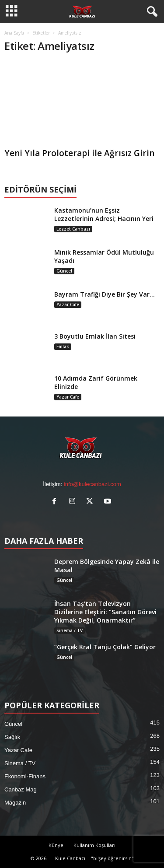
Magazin (15, 803)
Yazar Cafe (68, 304)
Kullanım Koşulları (94, 845)
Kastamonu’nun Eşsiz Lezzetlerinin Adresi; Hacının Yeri (104, 214)
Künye (56, 845)
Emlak (63, 346)
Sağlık (12, 737)
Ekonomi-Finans (25, 776)
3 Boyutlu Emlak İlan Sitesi (95, 336)
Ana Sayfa (14, 33)
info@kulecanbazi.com (92, 484)
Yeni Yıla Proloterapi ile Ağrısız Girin (79, 153)
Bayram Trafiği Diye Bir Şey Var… (105, 294)
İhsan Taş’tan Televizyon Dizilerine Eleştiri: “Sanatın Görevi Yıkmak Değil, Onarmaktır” (105, 612)
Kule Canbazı (70, 858)
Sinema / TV (70, 630)
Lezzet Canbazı (73, 229)
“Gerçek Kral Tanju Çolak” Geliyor (105, 647)
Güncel (64, 271)
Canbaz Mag (21, 789)
